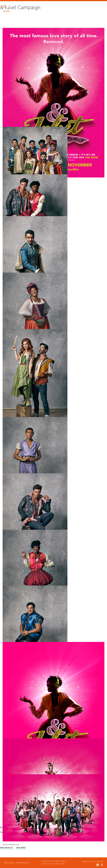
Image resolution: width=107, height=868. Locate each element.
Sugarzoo (99, 862)
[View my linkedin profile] (98, 865)
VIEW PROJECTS (6, 848)
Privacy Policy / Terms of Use (53, 864)
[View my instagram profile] (102, 865)
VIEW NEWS (21, 848)
